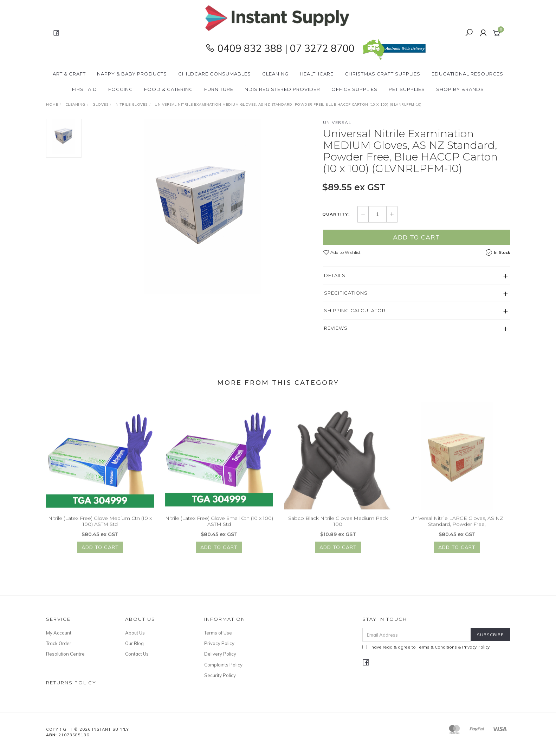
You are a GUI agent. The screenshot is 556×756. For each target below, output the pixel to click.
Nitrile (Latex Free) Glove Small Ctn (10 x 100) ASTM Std (219, 526)
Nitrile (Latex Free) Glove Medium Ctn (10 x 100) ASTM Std (100, 526)
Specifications (346, 293)
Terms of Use (218, 633)
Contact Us (137, 654)
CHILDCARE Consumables (215, 74)
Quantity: (336, 215)
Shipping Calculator (355, 310)
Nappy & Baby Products (132, 74)
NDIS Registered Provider (282, 89)
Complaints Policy (223, 665)
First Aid (85, 89)
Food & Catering (169, 89)
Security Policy (220, 675)
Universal (337, 122)
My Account (59, 633)
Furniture (219, 89)
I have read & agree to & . (426, 647)
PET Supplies (407, 89)
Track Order (59, 643)
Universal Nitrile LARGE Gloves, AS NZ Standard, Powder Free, (457, 526)
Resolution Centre (65, 654)
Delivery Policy (220, 654)
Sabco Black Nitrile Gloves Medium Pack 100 (338, 526)
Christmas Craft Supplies (383, 74)
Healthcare (317, 74)
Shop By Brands (460, 89)
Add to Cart (416, 237)
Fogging (121, 89)
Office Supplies (354, 89)
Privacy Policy (219, 643)
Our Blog (134, 643)
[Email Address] (417, 635)
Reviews (336, 328)
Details (335, 275)
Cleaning (275, 74)
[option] (202, 206)
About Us (135, 633)
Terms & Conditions (437, 647)
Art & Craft (69, 74)
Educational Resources (467, 74)
